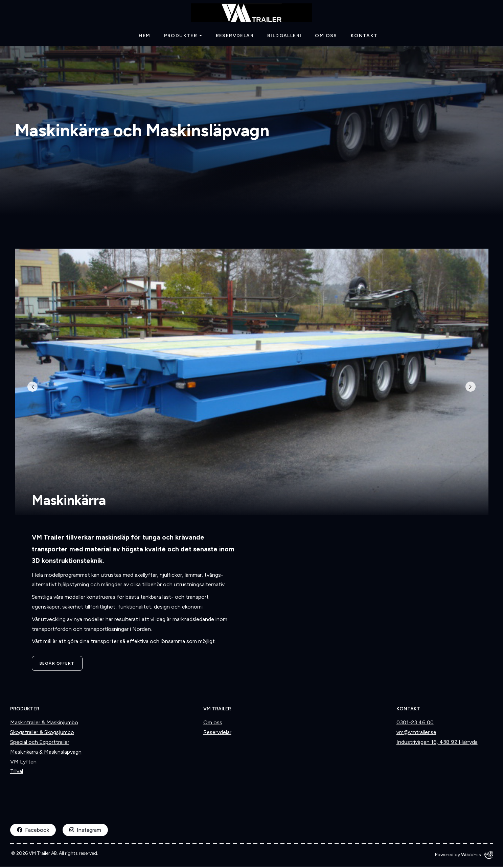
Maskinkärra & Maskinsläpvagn (46, 753)
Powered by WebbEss (464, 856)
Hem (144, 37)
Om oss (326, 37)
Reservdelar (235, 37)
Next (466, 388)
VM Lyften (23, 763)
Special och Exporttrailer (40, 743)
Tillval (17, 773)
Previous (37, 388)
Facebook (33, 832)
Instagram (85, 832)
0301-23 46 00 (415, 724)
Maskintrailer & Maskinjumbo (44, 724)
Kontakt (364, 37)
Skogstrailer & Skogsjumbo (42, 734)
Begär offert (57, 665)
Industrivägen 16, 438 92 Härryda (437, 743)
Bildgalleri (284, 37)
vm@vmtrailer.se (416, 734)
